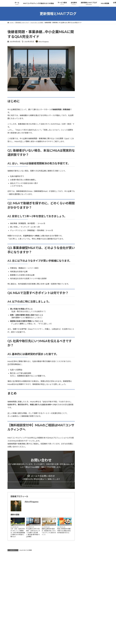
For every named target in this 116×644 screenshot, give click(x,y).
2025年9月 (86, 169)
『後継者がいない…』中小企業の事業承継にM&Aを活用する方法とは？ (94, 107)
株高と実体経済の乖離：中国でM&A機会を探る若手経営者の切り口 (64, 531)
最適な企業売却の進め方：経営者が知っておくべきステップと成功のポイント (49, 532)
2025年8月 (86, 173)
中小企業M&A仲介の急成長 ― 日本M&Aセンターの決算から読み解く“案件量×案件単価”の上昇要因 (33, 533)
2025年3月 (86, 195)
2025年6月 (86, 182)
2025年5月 (86, 187)
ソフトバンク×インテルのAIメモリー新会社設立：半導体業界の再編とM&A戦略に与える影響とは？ (94, 154)
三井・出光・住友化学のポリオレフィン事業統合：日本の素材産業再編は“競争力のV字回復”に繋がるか (18, 533)
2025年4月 (86, 191)
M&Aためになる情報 (19, 525)
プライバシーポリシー (16, 622)
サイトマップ (31, 622)
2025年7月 (86, 178)
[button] (41, 477)
